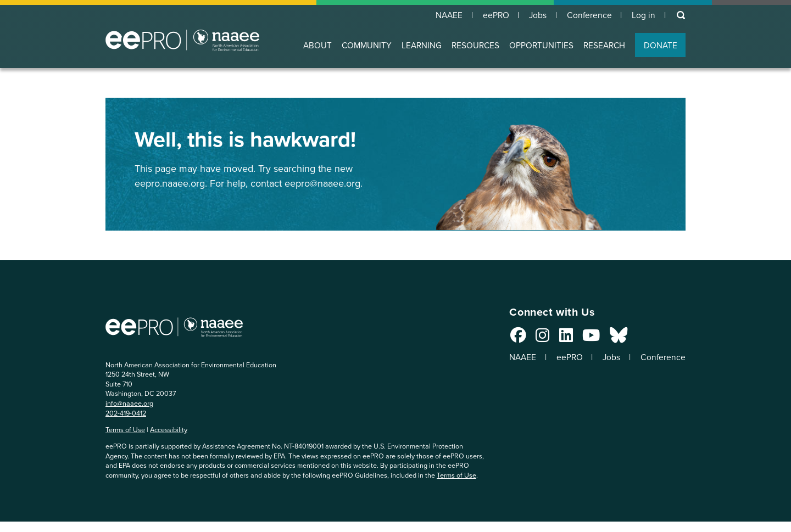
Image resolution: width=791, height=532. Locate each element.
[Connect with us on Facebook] (513, 338)
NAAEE (444, 15)
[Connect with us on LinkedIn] (561, 338)
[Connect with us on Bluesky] (614, 338)
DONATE (661, 46)
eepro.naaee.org (170, 183)
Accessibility (169, 430)
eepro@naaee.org (322, 183)
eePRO (492, 15)
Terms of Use (125, 430)
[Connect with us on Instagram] (537, 338)
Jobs (536, 15)
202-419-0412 (126, 413)
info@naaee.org (129, 404)
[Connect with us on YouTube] (587, 338)
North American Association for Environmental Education (182, 41)
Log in (644, 15)
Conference (589, 15)
